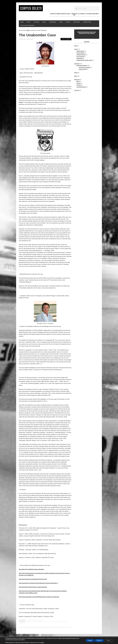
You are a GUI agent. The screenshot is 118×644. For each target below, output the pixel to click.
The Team (77, 90)
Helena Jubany (80, 51)
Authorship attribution (31, 620)
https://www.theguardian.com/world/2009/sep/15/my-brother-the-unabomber (39, 597)
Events (76, 73)
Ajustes (108, 640)
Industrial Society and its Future (36, 622)
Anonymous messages (84, 67)
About (76, 46)
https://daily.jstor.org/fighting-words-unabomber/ (31, 569)
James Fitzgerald (50, 622)
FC (26, 622)
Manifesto (57, 622)
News (76, 76)
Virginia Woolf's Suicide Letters (84, 60)
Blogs (78, 81)
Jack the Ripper (80, 53)
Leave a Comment (66, 39)
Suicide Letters (82, 69)
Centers (78, 83)
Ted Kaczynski (64, 622)
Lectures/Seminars (81, 87)
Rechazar (99, 640)
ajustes (42, 643)
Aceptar (90, 640)
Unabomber (41, 620)
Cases (76, 49)
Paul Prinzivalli (80, 57)
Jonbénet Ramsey (81, 55)
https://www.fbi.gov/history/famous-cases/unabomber (33, 587)
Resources (77, 79)
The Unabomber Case (37, 35)
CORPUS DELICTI (31, 8)
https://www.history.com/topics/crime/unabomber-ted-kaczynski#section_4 (38, 583)
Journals (79, 85)
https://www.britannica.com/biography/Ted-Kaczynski (33, 579)
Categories (77, 64)
